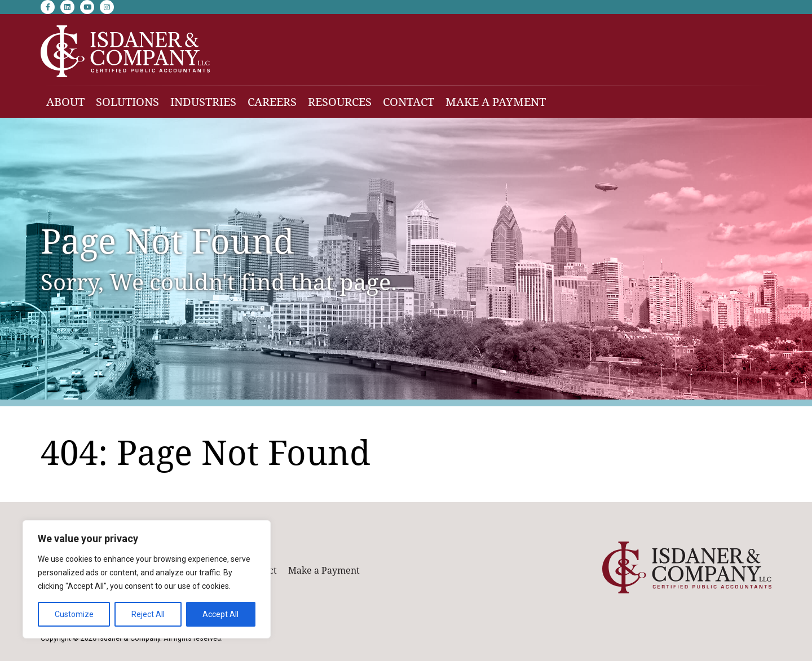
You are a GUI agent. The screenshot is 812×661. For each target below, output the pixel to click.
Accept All (220, 614)
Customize (74, 614)
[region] (147, 579)
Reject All (148, 614)
